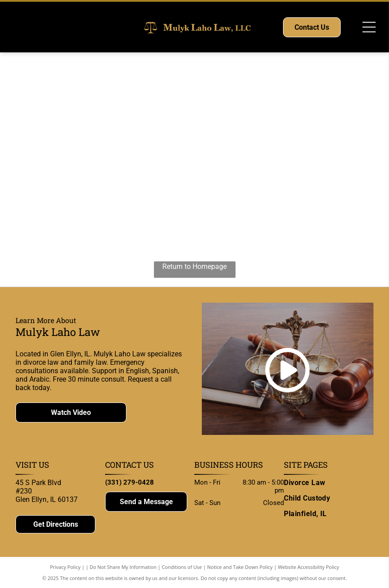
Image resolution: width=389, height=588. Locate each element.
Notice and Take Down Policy (240, 567)
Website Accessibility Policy (308, 567)
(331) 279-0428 (130, 482)
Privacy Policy (65, 567)
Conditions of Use (182, 567)
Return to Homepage (194, 266)
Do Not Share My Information (123, 567)
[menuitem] (329, 483)
